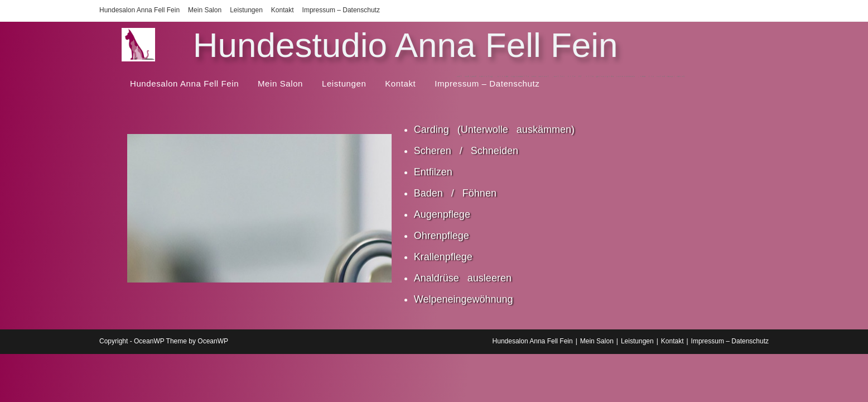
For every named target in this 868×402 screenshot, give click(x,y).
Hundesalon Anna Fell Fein (139, 10)
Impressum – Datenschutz (341, 10)
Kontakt (283, 10)
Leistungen (246, 10)
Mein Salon (205, 10)
